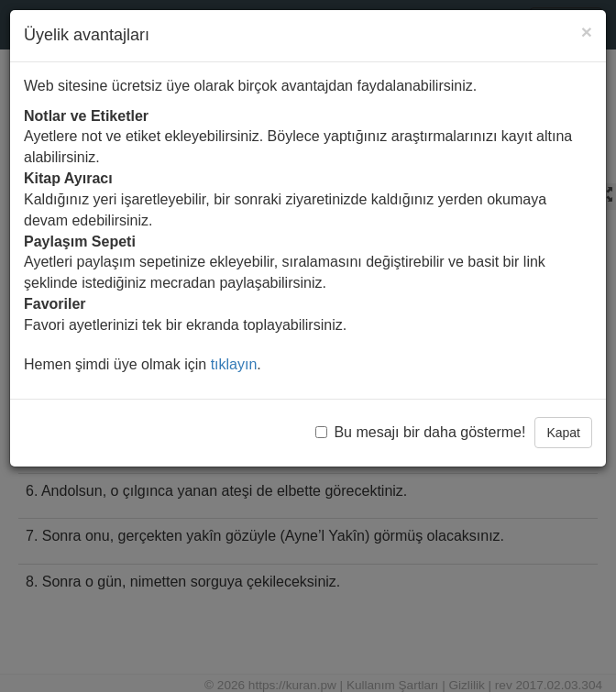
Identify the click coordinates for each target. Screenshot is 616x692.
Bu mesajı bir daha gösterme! (420, 432)
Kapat (563, 433)
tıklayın (234, 364)
